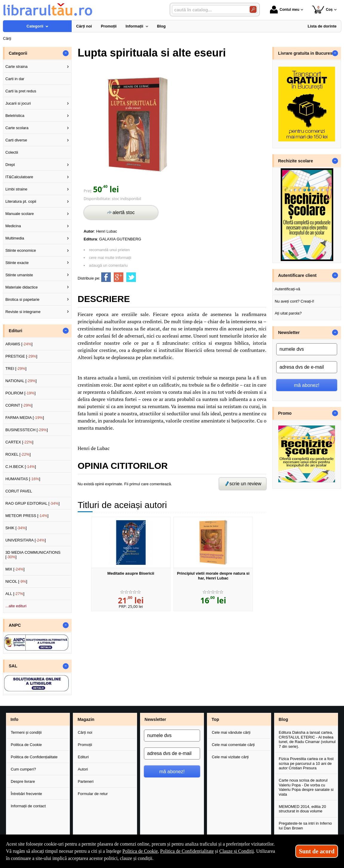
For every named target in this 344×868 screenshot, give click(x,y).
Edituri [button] (15, 331)
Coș (322, 9)
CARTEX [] (19, 442)
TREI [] (16, 369)
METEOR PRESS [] (27, 516)
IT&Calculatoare (19, 177)
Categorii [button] (18, 53)
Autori (83, 769)
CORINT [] (19, 405)
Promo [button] (285, 413)
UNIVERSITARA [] (26, 540)
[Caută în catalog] (253, 9)
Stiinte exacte (17, 263)
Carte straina (16, 67)
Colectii (12, 152)
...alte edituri (16, 606)
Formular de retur (93, 794)
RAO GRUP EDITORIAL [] (33, 503)
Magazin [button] (86, 719)
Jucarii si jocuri (18, 103)
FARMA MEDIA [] (25, 418)
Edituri (83, 757)
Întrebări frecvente (26, 794)
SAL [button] (13, 666)
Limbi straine (16, 189)
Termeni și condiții (26, 732)
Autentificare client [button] (297, 275)
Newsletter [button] (289, 332)
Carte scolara (17, 128)
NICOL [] (16, 581)
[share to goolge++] (119, 277)
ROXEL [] (18, 454)
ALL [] (15, 594)
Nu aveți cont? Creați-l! (294, 301)
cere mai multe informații (110, 258)
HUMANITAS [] (23, 479)
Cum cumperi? (23, 769)
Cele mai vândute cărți (231, 732)
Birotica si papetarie (22, 299)
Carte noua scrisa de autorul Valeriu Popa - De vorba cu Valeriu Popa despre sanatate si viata (306, 787)
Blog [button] (283, 719)
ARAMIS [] (19, 344)
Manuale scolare (20, 214)
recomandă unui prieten (109, 250)
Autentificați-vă (287, 289)
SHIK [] (16, 528)
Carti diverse (16, 140)
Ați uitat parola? (288, 313)
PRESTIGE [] (21, 356)
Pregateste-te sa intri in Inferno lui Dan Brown (305, 826)
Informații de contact (28, 806)
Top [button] (215, 719)
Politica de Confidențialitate (34, 757)
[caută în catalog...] (208, 10)
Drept (10, 165)
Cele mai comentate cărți (233, 745)
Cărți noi (85, 732)
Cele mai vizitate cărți (230, 757)
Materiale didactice (21, 287)
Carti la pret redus (21, 91)
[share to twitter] (131, 277)
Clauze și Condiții (236, 851)
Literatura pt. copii (21, 201)
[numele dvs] (307, 349)
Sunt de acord (317, 851)
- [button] (66, 53)
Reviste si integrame (23, 312)
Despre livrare (23, 781)
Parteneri (86, 781)
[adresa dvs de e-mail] (307, 367)
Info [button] (14, 719)
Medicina (13, 226)
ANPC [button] (15, 625)
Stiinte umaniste (19, 275)
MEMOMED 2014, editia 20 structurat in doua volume (302, 809)
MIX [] (15, 569)
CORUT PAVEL (19, 491)
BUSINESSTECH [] (27, 430)
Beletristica (15, 116)
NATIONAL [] (21, 381)
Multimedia (15, 238)
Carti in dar (15, 79)
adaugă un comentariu (108, 265)
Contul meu (285, 10)
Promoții (85, 745)
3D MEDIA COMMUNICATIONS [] (33, 555)
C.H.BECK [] (21, 467)
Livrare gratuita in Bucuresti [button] (307, 53)
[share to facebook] (106, 277)
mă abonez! (307, 385)
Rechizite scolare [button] (295, 161)
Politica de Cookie (26, 745)
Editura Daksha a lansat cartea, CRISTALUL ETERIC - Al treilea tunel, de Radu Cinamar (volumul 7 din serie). (307, 739)
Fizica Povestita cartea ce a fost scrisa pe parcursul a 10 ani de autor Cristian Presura (306, 763)
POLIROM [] (20, 393)
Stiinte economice (21, 250)
